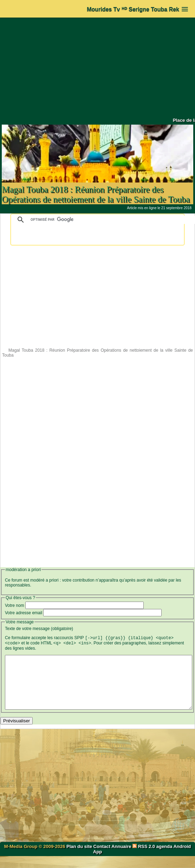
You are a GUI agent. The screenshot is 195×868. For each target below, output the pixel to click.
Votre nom (15, 605)
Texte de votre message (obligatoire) (39, 629)
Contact (102, 858)
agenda (164, 858)
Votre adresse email (24, 613)
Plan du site (80, 858)
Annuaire (121, 858)
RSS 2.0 (144, 858)
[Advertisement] (98, 67)
